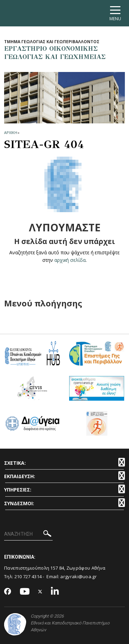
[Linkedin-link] (55, 592)
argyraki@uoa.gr (78, 576)
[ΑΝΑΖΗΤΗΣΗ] (28, 534)
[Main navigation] (115, 13)
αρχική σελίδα (70, 260)
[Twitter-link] (40, 592)
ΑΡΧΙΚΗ (10, 132)
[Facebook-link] (8, 592)
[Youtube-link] (25, 592)
